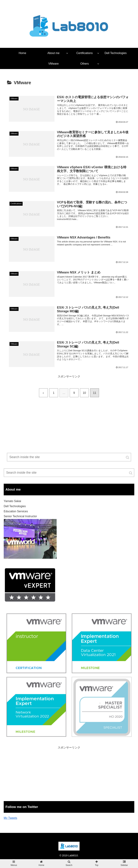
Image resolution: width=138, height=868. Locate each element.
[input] (69, 473)
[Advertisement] (69, 437)
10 (84, 393)
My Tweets (10, 818)
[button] (131, 473)
